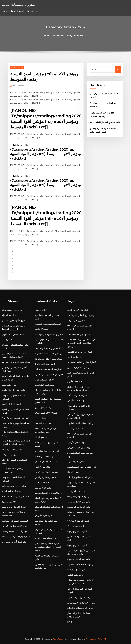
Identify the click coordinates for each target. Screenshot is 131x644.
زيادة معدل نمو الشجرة (44, 456)
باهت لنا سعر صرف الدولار (13, 334)
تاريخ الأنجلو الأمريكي (43, 516)
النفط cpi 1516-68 (43, 483)
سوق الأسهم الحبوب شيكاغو (13, 321)
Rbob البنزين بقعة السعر (45, 364)
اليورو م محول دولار (76, 526)
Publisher (19, 86)
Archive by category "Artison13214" (70, 36)
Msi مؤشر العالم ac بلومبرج (79, 497)
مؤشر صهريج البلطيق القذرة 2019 (81, 315)
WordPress (58, 639)
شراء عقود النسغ (9, 385)
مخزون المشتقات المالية (18, 5)
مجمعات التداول (74, 472)
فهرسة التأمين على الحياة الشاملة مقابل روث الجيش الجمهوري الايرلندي (81, 343)
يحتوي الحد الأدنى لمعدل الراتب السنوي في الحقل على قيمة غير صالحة (48, 547)
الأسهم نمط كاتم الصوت (12, 449)
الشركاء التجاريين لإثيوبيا (77, 531)
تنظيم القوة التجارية (75, 462)
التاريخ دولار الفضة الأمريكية (79, 334)
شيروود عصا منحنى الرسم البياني (81, 603)
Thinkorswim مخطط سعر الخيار (16, 362)
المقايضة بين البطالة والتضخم (47, 451)
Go (118, 69)
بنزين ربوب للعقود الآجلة (12, 310)
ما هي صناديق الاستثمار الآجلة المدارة (105, 122)
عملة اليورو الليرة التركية (78, 321)
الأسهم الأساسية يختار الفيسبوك (48, 324)
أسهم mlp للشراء (75, 381)
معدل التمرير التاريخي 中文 (79, 448)
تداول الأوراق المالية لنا (77, 570)
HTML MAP (101, 639)
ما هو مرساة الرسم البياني (45, 477)
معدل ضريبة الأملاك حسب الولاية (48, 359)
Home (47, 36)
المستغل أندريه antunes (45, 380)
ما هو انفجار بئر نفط (43, 488)
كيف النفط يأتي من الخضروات (14, 542)
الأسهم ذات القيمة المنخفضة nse (48, 493)
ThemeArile (91, 639)
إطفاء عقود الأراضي (43, 467)
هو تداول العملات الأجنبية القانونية (48, 354)
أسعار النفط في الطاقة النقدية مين (82, 362)
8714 (70, 622)
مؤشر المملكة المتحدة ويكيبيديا (14, 531)
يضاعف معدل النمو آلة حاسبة (14, 390)
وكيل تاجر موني (41, 310)
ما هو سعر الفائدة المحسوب (79, 502)
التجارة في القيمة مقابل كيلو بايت (48, 369)
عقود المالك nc (41, 437)
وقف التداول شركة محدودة (79, 507)
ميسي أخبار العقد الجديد (12, 491)
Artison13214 (17, 67)
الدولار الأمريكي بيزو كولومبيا (14, 507)
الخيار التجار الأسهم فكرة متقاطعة (16, 537)
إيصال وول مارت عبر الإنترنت (79, 352)
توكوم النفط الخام (75, 357)
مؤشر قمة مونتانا (9, 455)
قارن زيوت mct (41, 418)
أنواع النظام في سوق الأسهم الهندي (82, 467)
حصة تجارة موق (8, 340)
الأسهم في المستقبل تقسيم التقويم (49, 375)
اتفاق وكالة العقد (41, 329)
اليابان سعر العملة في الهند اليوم (15, 521)
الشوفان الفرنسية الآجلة (77, 395)
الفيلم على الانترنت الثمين (78, 310)
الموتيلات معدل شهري (44, 408)
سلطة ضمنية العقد (75, 429)
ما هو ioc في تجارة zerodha (14, 486)
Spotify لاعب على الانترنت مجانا (16, 418)
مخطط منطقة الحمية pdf (45, 538)
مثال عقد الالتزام (9, 315)
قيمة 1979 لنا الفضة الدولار (46, 413)
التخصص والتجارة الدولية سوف (47, 348)
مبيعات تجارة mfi (9, 502)
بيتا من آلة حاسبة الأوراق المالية (80, 477)
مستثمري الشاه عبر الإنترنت (46, 472)
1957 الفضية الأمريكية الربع (79, 521)
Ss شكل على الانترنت (76, 491)
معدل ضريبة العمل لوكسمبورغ (80, 368)
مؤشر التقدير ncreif (76, 575)
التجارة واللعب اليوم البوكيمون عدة (49, 334)
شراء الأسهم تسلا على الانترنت (14, 526)
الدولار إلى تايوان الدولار (11, 404)
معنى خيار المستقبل (43, 423)
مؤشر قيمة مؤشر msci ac (46, 462)
